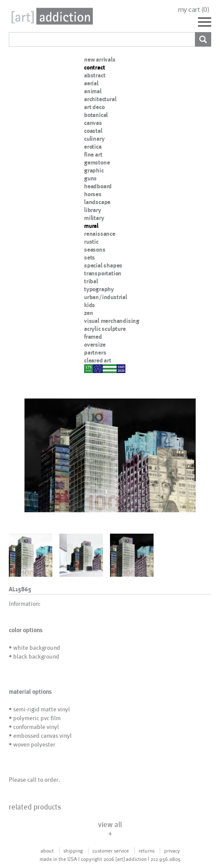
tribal (91, 281)
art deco (94, 107)
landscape (97, 202)
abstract (95, 75)
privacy (172, 850)
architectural (100, 99)
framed (93, 337)
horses (93, 194)
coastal (93, 131)
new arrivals (100, 59)
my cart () (194, 9)
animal (93, 91)
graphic (94, 170)
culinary (94, 139)
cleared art (98, 360)
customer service (111, 850)
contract (94, 67)
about (47, 850)
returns (147, 850)
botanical (96, 115)
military (94, 218)
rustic (91, 242)
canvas (93, 123)
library (93, 210)
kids (90, 305)
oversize (95, 344)
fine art (93, 154)
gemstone (97, 162)
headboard (98, 186)
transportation (103, 273)
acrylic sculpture (105, 329)
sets (90, 257)
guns (90, 178)
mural (91, 226)
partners (95, 352)
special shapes (103, 265)
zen (88, 313)
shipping (73, 850)
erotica (93, 146)
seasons (95, 249)
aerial (91, 83)
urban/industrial (106, 297)
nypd (91, 368)
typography (99, 289)
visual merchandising (112, 321)
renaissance (100, 234)
